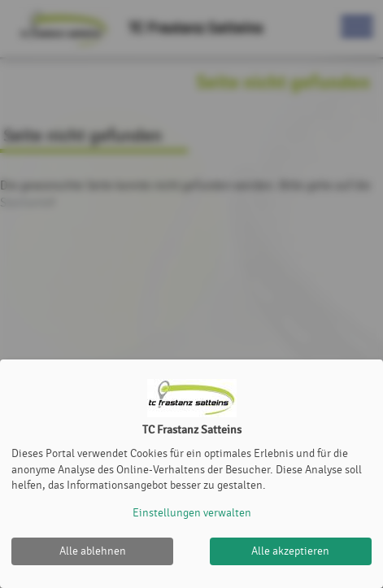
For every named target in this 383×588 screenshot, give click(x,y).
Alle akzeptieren (290, 551)
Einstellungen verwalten (192, 513)
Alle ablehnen (93, 551)
